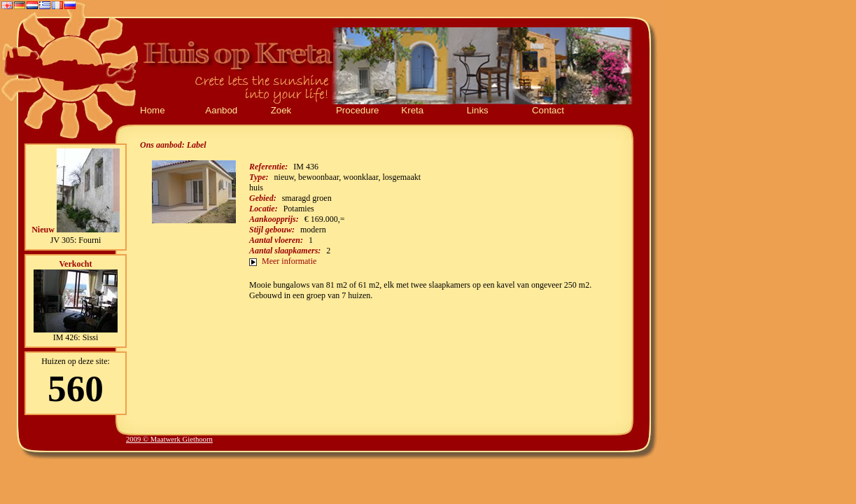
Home (153, 110)
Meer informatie (289, 261)
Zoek (281, 110)
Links (478, 110)
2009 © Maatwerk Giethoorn (169, 439)
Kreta (412, 110)
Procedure (358, 110)
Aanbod (221, 110)
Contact (548, 110)
